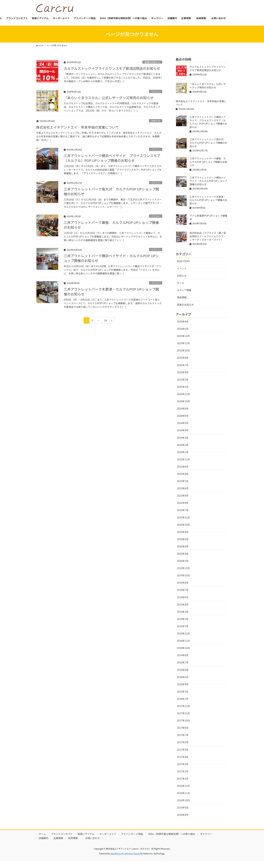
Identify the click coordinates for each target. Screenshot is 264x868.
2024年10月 (183, 407)
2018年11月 (183, 646)
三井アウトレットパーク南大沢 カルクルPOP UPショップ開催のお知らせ (111, 195)
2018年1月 (183, 704)
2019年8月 (183, 588)
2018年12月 (183, 639)
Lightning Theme (132, 860)
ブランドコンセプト (62, 840)
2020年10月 (183, 530)
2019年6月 (183, 603)
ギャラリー (206, 840)
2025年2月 (183, 385)
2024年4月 (183, 436)
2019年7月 (183, 596)
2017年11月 (183, 719)
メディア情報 (184, 296)
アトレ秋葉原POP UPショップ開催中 (208, 222)
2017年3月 (183, 770)
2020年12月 (183, 523)
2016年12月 (183, 791)
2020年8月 (183, 538)
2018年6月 (183, 675)
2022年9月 (183, 509)
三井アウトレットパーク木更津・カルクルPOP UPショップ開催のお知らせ (111, 296)
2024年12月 (183, 400)
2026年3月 (183, 334)
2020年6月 (183, 545)
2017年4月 (183, 763)
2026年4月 (183, 327)
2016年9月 (183, 813)
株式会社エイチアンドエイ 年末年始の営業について (77, 129)
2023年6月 (183, 494)
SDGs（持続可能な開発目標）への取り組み (172, 840)
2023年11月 (183, 465)
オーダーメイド (108, 840)
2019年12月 (183, 574)
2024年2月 (183, 451)
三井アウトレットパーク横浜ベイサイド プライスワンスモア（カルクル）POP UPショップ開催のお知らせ (112, 161)
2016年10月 (183, 806)
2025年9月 (183, 364)
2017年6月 (183, 748)
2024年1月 (183, 458)
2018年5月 (183, 683)
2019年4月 (183, 610)
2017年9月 (183, 733)
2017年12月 (183, 712)
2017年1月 (183, 784)
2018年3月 (183, 697)
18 (106, 326)
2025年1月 (183, 392)
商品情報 (182, 303)
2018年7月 (183, 668)
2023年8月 (183, 480)
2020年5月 (183, 552)
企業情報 (58, 844)
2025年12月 (183, 342)
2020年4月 (183, 559)
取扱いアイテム (86, 840)
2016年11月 (183, 799)
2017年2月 (183, 777)
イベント (156, 93)
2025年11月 (183, 349)
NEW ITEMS (183, 267)
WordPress (116, 860)
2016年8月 (183, 821)
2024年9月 (183, 414)
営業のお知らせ (152, 63)
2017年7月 (183, 741)
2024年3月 (183, 443)
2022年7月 (183, 516)
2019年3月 (183, 617)
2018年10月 (183, 654)
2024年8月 (183, 421)
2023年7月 (183, 487)
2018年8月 (183, 661)
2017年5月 (183, 755)
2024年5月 (183, 429)
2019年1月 (183, 632)
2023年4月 (183, 501)
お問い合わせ (92, 844)
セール (181, 289)
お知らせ (156, 122)
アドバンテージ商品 (132, 840)
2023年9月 (183, 472)
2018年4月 (183, 690)
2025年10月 (183, 356)
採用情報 (74, 844)
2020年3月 (183, 567)
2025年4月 (183, 378)
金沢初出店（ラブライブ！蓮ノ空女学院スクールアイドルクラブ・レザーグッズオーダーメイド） (208, 242)
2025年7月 (183, 371)
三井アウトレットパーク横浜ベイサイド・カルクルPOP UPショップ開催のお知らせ (111, 262)
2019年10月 (183, 581)
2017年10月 (183, 726)
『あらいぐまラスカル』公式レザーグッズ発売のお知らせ (109, 100)
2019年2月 (183, 625)
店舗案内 (44, 844)
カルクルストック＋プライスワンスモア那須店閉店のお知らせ (112, 70)
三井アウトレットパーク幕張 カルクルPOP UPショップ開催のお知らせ (111, 228)
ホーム (42, 840)
